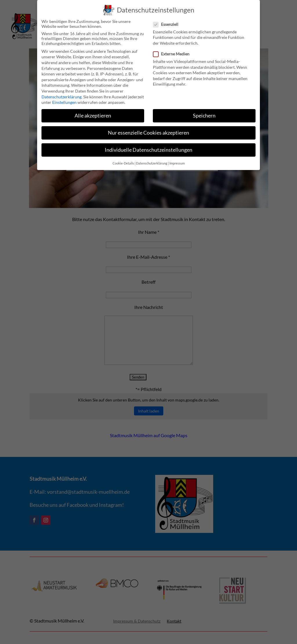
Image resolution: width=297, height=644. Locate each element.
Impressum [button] (177, 162)
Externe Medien (174, 52)
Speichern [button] (204, 114)
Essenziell (168, 23)
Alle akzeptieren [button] (93, 114)
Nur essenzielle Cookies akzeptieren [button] (148, 132)
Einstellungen (64, 101)
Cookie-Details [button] (123, 162)
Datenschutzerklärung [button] (152, 162)
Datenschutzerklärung (61, 95)
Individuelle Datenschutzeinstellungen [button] (148, 149)
